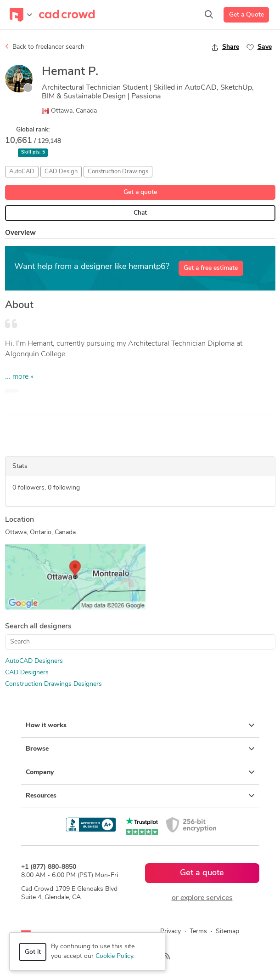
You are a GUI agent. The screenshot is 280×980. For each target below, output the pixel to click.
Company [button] (140, 772)
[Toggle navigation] (21, 15)
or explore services (202, 898)
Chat (140, 213)
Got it (33, 952)
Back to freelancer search (45, 47)
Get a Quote (246, 15)
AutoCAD (22, 172)
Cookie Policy (114, 956)
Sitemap (227, 932)
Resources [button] (140, 796)
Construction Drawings (118, 172)
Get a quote (140, 192)
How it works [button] (140, 725)
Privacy (171, 932)
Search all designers (38, 627)
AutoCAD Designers (34, 661)
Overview (20, 233)
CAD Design (61, 172)
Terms (198, 932)
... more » (19, 377)
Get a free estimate (211, 268)
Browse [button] (140, 749)
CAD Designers (27, 673)
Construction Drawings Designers (53, 684)
